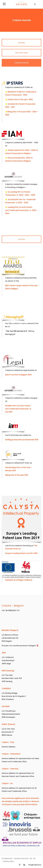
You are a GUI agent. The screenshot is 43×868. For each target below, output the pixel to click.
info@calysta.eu (35, 865)
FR (27, 858)
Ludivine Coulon (20, 180)
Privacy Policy (9, 861)
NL (35, 858)
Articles (22, 243)
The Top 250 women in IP (17, 187)
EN (31, 858)
